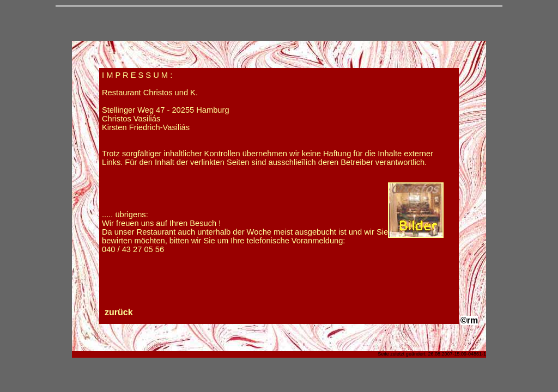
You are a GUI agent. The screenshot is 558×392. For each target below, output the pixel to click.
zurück (119, 312)
